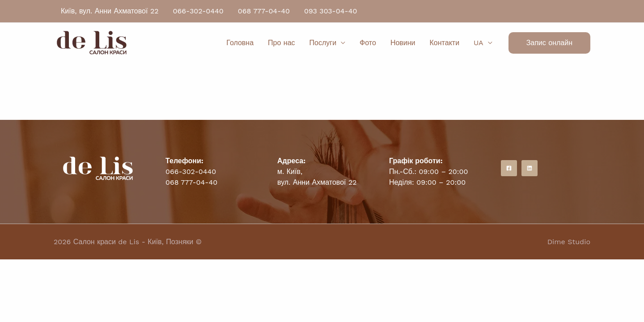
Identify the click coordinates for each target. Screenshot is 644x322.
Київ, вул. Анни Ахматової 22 (110, 11)
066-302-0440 (198, 11)
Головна (240, 43)
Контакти (445, 43)
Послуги (323, 43)
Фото (368, 43)
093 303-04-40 (330, 11)
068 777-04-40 (264, 11)
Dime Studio (569, 242)
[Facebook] (509, 168)
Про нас (282, 43)
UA (479, 43)
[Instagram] (530, 168)
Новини (403, 43)
